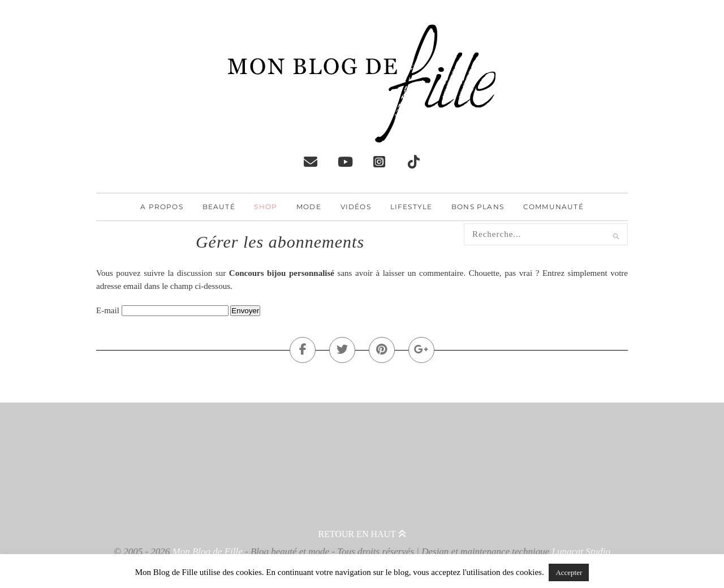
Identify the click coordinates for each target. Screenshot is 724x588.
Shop (266, 207)
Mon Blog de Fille (208, 552)
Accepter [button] (569, 572)
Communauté (553, 207)
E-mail (108, 310)
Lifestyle (411, 207)
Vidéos (356, 207)
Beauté (219, 207)
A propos (162, 207)
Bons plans (478, 207)
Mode (309, 207)
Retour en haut (362, 534)
